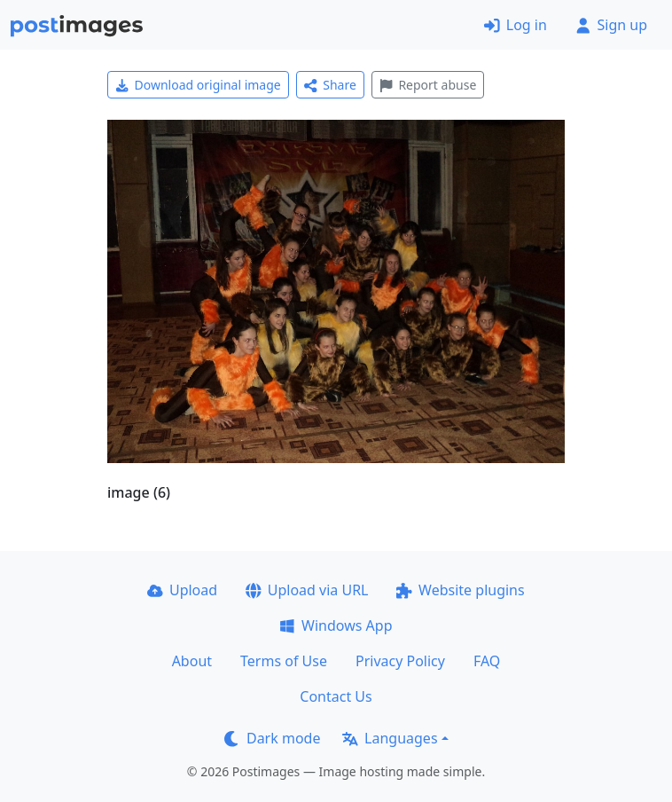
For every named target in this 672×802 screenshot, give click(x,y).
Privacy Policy (400, 661)
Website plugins (460, 590)
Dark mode (272, 738)
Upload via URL (307, 590)
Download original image (198, 85)
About (192, 661)
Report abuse (428, 85)
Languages (390, 738)
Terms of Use (284, 661)
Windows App (336, 625)
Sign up (611, 25)
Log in (516, 25)
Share (330, 85)
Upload (182, 590)
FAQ (487, 661)
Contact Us (336, 696)
